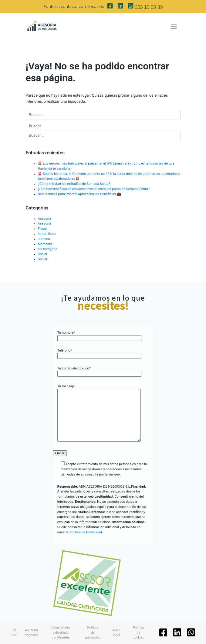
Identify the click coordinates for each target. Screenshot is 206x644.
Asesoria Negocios (32, 633)
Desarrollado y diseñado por (61, 632)
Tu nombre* (99, 335)
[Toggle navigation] (174, 27)
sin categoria (48, 249)
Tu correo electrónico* (99, 371)
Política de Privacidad (86, 532)
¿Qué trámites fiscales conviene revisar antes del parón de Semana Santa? (94, 189)
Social (42, 254)
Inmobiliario (47, 234)
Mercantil (45, 244)
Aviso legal (117, 633)
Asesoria (45, 219)
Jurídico (44, 239)
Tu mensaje (99, 414)
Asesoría (45, 224)
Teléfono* (99, 353)
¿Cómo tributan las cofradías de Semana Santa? (74, 184)
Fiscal (42, 229)
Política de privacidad (93, 632)
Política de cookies (138, 632)
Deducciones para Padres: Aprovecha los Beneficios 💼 (80, 194)
